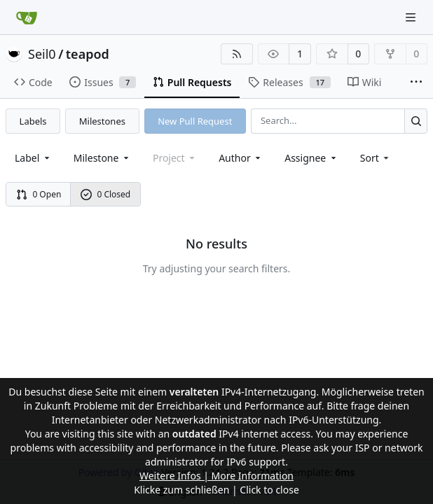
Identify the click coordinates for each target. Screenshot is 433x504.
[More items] (416, 83)
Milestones (102, 121)
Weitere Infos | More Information (216, 476)
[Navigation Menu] (412, 17)
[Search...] (416, 121)
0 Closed (106, 194)
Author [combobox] (241, 158)
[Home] (27, 17)
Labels (33, 121)
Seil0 (42, 54)
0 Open (39, 194)
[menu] (376, 158)
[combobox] (33, 158)
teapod (88, 54)
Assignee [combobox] (311, 158)
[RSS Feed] (237, 54)
